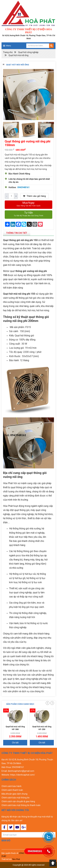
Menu (9, 46)
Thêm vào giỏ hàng (34, 196)
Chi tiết (15, 743)
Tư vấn (28, 214)
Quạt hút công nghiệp (28, 52)
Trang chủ (8, 52)
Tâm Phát (16, 859)
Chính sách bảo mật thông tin (16, 798)
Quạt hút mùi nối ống (18, 55)
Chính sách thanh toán (12, 790)
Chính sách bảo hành (11, 786)
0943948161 (23, 187)
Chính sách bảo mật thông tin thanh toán (21, 805)
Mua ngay (28, 204)
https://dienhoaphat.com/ (23, 775)
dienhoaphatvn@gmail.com (21, 771)
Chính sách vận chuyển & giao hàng (18, 801)
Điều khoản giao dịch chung (14, 794)
